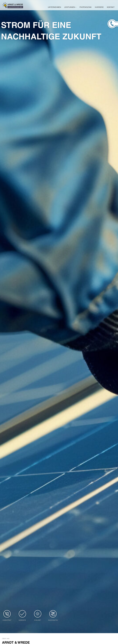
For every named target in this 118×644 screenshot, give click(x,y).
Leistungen (70, 7)
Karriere (99, 7)
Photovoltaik (86, 7)
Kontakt (111, 7)
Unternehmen (54, 7)
